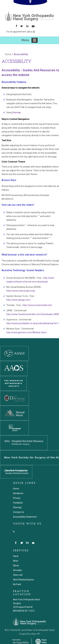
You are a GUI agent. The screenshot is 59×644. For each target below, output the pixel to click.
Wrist (16, 561)
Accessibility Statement (25, 517)
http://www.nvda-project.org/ (21, 291)
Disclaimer (18, 493)
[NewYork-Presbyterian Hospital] (16, 472)
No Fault (17, 584)
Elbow (16, 566)
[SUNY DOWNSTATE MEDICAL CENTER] (14, 398)
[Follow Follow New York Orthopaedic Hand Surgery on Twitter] (23, 26)
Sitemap (17, 112)
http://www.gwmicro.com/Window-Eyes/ (27, 332)
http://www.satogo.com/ (18, 300)
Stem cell (18, 575)
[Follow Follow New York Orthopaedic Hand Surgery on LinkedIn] (28, 26)
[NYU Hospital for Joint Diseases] (24, 443)
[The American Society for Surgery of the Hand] (14, 353)
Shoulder (18, 570)
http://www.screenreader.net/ (37, 305)
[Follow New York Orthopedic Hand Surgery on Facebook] (16, 543)
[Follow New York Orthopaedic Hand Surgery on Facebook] (17, 26)
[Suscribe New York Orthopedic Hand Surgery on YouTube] (33, 543)
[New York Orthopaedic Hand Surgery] (30, 16)
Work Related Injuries (23, 580)
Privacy (17, 498)
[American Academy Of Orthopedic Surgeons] (14, 368)
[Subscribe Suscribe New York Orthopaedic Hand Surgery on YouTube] (34, 26)
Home (8, 54)
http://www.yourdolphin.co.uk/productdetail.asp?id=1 (33, 323)
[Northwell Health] (14, 428)
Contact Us (18, 512)
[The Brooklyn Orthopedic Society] (13, 383)
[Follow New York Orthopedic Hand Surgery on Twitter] (22, 543)
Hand (16, 556)
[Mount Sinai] (14, 413)
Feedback (18, 503)
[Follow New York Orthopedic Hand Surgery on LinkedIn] (28, 543)
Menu (29, 40)
